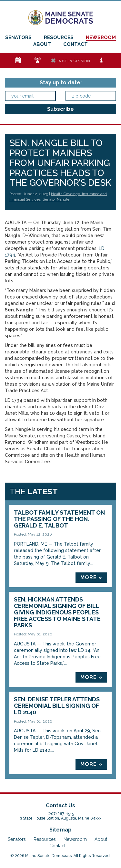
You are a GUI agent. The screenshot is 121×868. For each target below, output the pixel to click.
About (42, 44)
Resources (59, 37)
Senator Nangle (56, 199)
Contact (76, 44)
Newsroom (101, 37)
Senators (18, 37)
